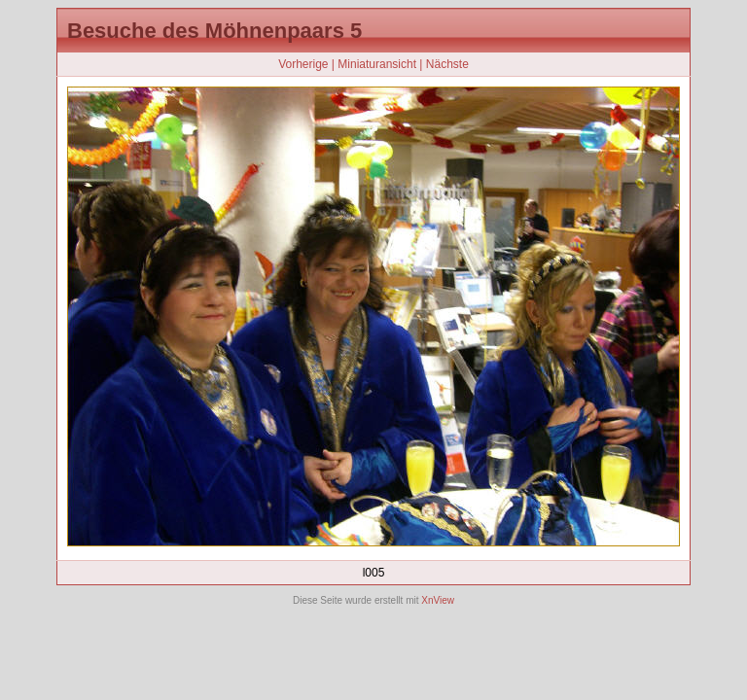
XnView (438, 600)
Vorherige (303, 64)
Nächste (447, 64)
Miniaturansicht (377, 64)
